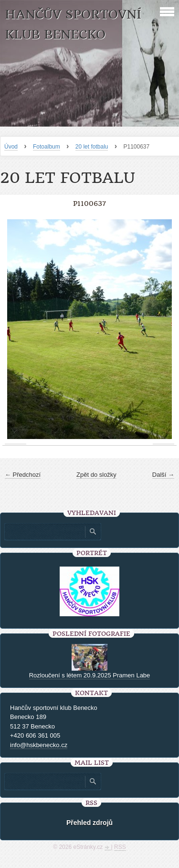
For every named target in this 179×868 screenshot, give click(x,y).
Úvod (11, 147)
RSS (120, 847)
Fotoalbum (47, 147)
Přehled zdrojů (89, 823)
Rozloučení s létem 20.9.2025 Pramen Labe (90, 675)
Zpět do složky (96, 475)
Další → (163, 475)
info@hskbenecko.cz (39, 745)
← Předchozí (23, 475)
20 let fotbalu (92, 147)
